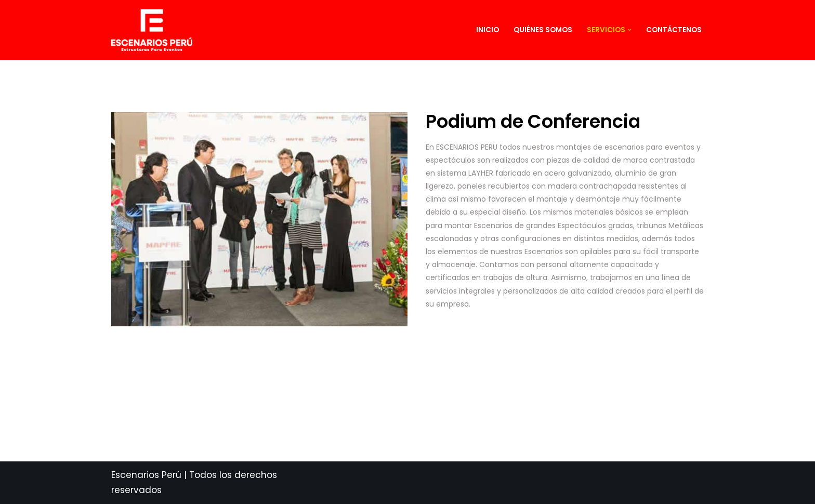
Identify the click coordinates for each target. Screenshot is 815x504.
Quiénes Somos (543, 30)
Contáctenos (674, 30)
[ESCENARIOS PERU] (154, 30)
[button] (630, 30)
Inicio (488, 30)
